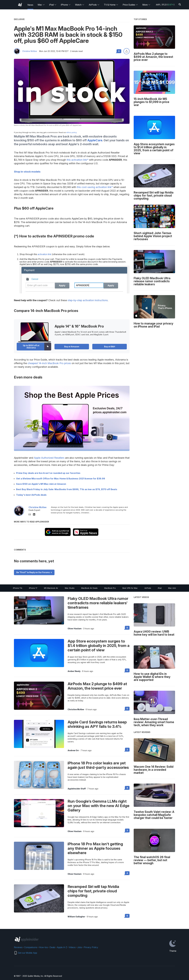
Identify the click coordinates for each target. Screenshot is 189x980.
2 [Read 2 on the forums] (127, 750)
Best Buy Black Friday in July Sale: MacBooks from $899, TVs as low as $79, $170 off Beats (67, 489)
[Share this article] (127, 51)
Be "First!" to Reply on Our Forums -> (34, 572)
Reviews (18, 947)
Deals (52, 947)
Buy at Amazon (72, 347)
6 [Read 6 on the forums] (127, 916)
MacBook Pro (110, 588)
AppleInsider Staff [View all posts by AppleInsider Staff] (77, 789)
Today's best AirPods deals (31, 495)
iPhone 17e (18, 588)
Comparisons (31, 947)
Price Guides (130, 5)
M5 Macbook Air (51, 588)
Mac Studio (70, 588)
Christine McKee (30, 51)
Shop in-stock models (27, 172)
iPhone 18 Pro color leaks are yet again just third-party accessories (98, 765)
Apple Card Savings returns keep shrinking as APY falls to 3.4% (97, 724)
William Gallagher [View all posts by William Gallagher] (76, 917)
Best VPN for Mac (130, 588)
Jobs (80, 947)
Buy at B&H (110, 347)
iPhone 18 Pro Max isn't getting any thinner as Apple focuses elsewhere (95, 848)
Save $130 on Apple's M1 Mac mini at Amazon (41, 484)
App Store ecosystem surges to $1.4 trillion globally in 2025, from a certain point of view (99, 646)
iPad (53, 5)
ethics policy (71, 132)
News (30, 5)
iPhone (66, 5)
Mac (41, 5)
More (146, 5)
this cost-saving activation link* (95, 187)
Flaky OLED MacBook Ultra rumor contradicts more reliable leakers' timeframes (98, 603)
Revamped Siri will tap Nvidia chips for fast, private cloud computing (93, 891)
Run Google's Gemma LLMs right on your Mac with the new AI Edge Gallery (99, 806)
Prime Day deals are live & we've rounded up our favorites (48, 473)
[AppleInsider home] (20, 5)
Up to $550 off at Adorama (31, 347)
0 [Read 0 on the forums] (127, 628)
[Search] (180, 5)
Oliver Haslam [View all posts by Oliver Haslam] (75, 629)
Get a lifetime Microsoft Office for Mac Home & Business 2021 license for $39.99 (61, 479)
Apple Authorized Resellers (49, 458)
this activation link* (77, 160)
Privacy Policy (91, 947)
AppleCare (95, 140)
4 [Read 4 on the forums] (127, 788)
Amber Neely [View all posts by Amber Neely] (74, 671)
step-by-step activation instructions (88, 300)
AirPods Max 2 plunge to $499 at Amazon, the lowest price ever (97, 686)
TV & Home (111, 5)
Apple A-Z (62, 947)
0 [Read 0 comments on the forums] (119, 51)
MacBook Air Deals (89, 588)
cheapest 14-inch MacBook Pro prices (49, 363)
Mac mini (172, 588)
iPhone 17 (33, 588)
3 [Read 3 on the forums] (127, 830)
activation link (44, 254)
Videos (72, 947)
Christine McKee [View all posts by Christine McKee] (76, 709)
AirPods (94, 5)
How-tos (43, 947)
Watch (80, 5)
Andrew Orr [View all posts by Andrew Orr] (73, 750)
